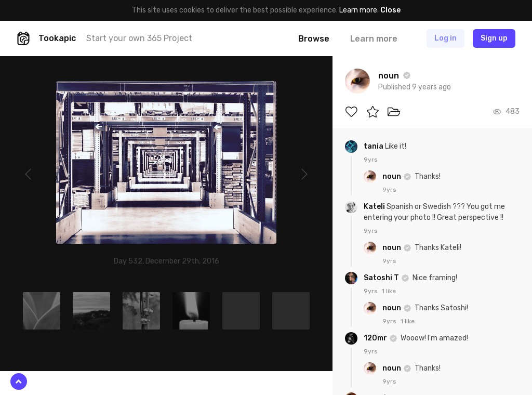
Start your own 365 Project (139, 38)
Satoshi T (382, 278)
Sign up (494, 38)
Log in (445, 38)
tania (374, 146)
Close (390, 10)
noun (393, 176)
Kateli (375, 207)
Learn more (358, 10)
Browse (314, 39)
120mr (376, 338)
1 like (389, 291)
